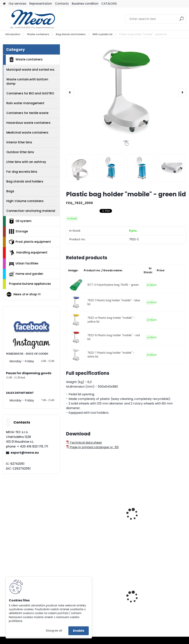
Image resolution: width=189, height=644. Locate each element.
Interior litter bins (19, 142)
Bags (10, 191)
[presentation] (70, 92)
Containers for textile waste (27, 113)
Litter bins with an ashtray (26, 162)
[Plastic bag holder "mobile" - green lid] (126, 92)
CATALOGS (109, 4)
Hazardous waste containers (28, 123)
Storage (18, 231)
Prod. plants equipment (30, 242)
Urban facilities (24, 263)
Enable (79, 631)
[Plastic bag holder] (80, 168)
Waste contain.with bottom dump (27, 82)
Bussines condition (85, 4)
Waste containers (38, 34)
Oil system (20, 221)
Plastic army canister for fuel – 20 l (167, 600)
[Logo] (29, 19)
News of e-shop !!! (23, 294)
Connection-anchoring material (31, 211)
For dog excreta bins (22, 172)
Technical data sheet (84, 443)
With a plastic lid (102, 34)
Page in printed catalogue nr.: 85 (92, 447)
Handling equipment (28, 253)
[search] (182, 20)
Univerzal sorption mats (123, 596)
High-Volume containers (25, 201)
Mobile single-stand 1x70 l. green (166, 507)
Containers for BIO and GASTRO (30, 93)
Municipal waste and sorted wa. (31, 70)
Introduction (13, 34)
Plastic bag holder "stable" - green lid (83, 514)
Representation (41, 4)
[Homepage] (4, 4)
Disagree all (54, 631)
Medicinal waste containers (27, 133)
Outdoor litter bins (20, 152)
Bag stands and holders (71, 34)
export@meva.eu (25, 453)
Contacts (62, 4)
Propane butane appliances (30, 284)
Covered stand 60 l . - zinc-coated (126, 510)
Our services (17, 4)
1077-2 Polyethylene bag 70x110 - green (113, 285)
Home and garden (26, 274)
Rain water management (25, 103)
